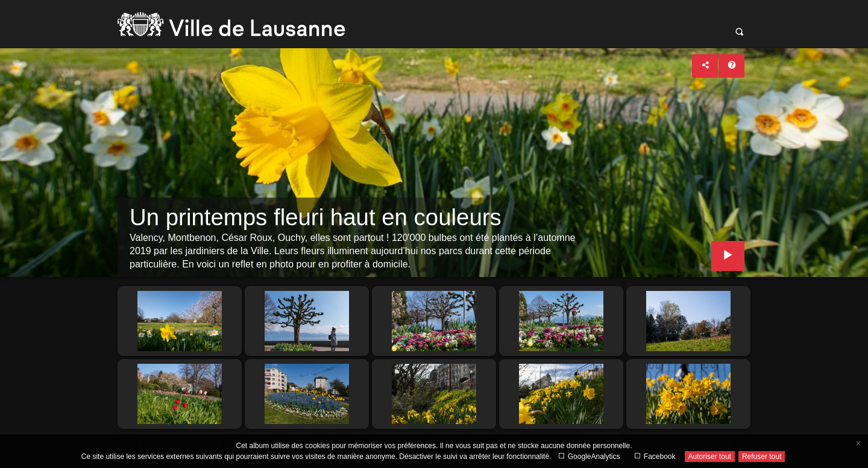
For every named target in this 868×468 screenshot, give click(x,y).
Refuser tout (762, 457)
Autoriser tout (710, 457)
